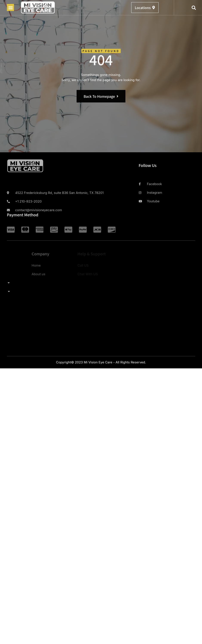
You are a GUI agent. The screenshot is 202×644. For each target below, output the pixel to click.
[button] (10, 7)
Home (14, 265)
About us (16, 274)
